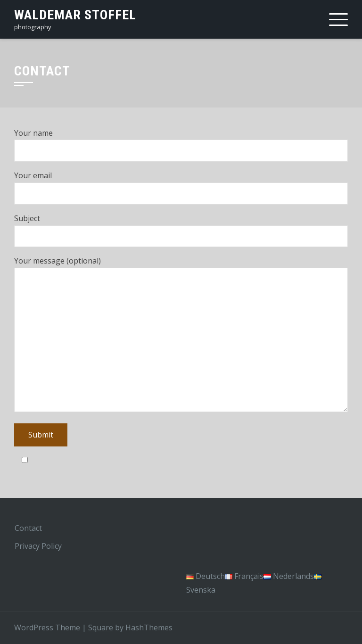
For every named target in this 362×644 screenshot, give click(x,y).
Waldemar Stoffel (75, 15)
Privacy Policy (38, 546)
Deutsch (206, 576)
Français (244, 576)
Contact (28, 528)
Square (101, 627)
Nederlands (289, 576)
